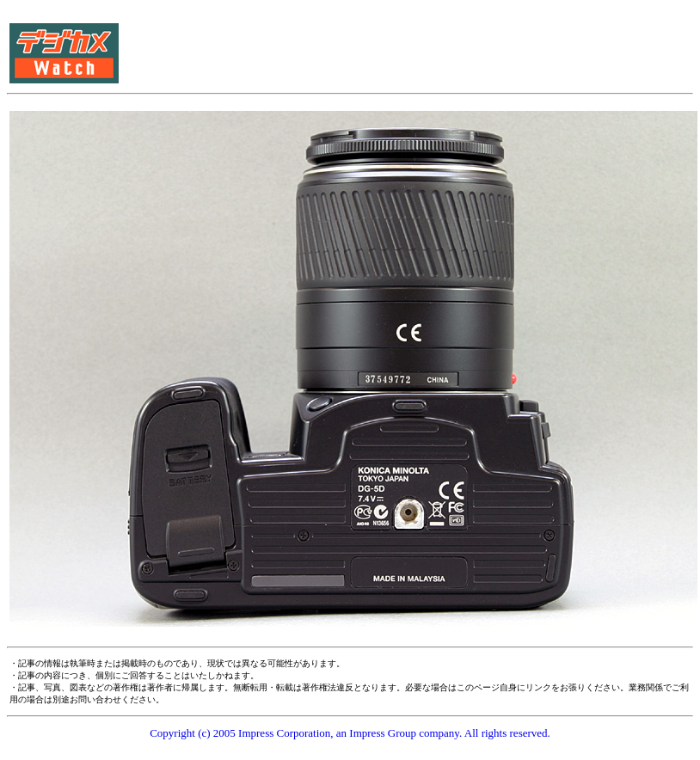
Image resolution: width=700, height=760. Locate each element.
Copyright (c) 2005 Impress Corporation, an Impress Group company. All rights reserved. (350, 733)
